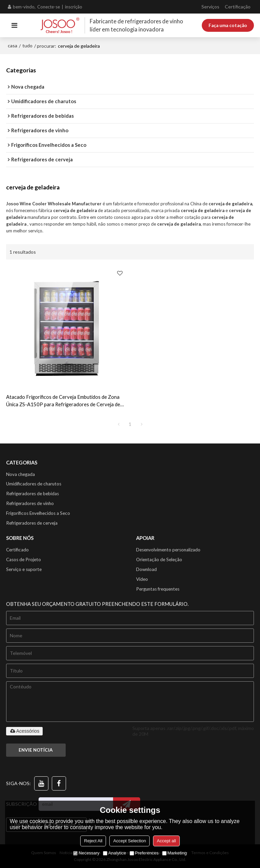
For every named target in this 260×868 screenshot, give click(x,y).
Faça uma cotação (228, 25)
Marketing (175, 853)
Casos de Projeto (24, 559)
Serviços (210, 7)
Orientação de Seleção (159, 559)
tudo (27, 45)
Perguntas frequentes (158, 589)
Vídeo (142, 579)
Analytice (115, 853)
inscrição (74, 7)
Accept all (166, 841)
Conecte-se (49, 7)
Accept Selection (129, 841)
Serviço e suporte (24, 569)
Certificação (238, 7)
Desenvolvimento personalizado (168, 550)
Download (146, 569)
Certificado (17, 550)
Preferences (144, 853)
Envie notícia (36, 750)
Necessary (86, 853)
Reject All (93, 841)
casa (13, 45)
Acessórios (24, 731)
